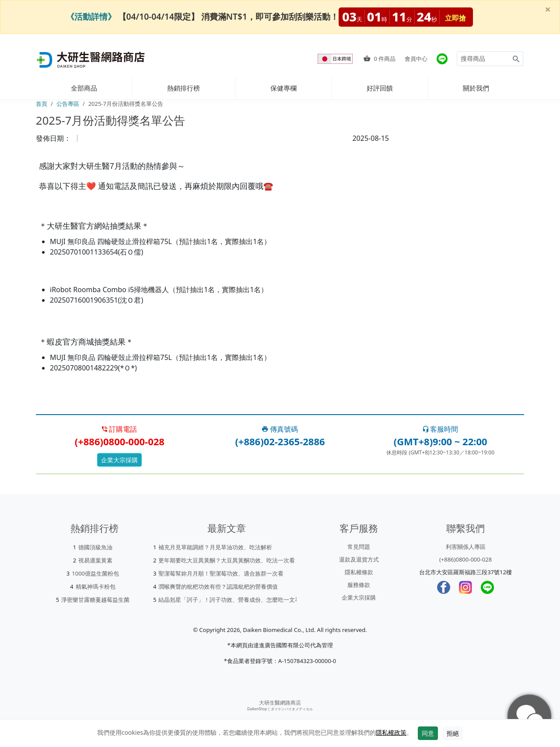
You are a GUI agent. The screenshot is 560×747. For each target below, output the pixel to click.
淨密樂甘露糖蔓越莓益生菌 (95, 600)
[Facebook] (444, 587)
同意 (428, 733)
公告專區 (68, 104)
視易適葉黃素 (95, 560)
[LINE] (487, 587)
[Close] (548, 9)
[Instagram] (465, 587)
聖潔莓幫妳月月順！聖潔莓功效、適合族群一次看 (221, 573)
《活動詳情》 (91, 16)
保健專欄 (283, 88)
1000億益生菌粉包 (95, 573)
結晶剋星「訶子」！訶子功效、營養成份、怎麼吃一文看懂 (232, 600)
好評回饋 (380, 88)
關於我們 (476, 88)
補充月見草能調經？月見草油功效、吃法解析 (215, 547)
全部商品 (84, 88)
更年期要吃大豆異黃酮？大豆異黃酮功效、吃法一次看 (227, 560)
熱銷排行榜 (184, 88)
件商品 (380, 59)
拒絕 (453, 733)
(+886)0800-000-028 (465, 559)
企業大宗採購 (119, 460)
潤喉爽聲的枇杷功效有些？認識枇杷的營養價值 (218, 586)
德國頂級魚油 (95, 547)
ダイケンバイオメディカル (292, 709)
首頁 (42, 104)
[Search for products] (483, 59)
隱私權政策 (391, 732)
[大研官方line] (442, 59)
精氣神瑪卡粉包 (96, 586)
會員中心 (416, 59)
